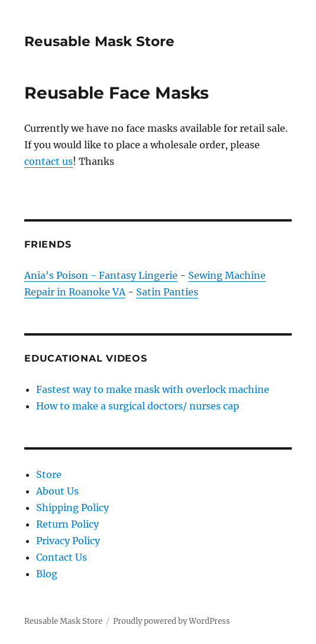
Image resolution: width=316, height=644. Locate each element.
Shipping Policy (72, 508)
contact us (49, 161)
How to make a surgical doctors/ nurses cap (138, 406)
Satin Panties (167, 292)
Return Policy (67, 524)
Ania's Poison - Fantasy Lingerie (101, 275)
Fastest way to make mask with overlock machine (153, 389)
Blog (47, 574)
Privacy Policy (68, 541)
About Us (57, 491)
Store (49, 474)
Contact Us (62, 557)
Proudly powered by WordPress (172, 621)
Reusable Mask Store (99, 41)
